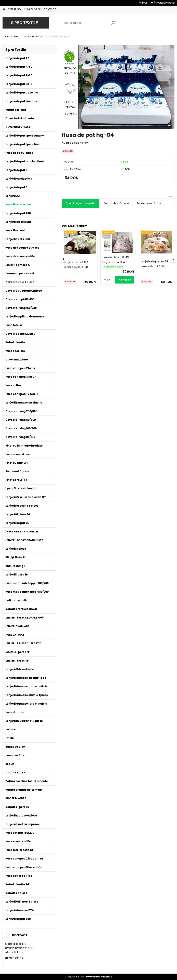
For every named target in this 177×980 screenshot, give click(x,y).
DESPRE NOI (14, 9)
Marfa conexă (150, 203)
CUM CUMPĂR (32, 9)
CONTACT (50, 9)
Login (145, 3)
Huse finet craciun (33, 36)
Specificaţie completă (80, 203)
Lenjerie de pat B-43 (116, 257)
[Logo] (26, 23)
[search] (113, 24)
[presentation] (63, 259)
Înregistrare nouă (164, 3)
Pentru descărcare (116, 203)
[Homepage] (4, 10)
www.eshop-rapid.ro (99, 977)
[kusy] (107, 280)
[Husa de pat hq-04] (118, 87)
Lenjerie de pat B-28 (77, 262)
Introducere (11, 36)
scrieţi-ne (16, 958)
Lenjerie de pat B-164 (154, 261)
